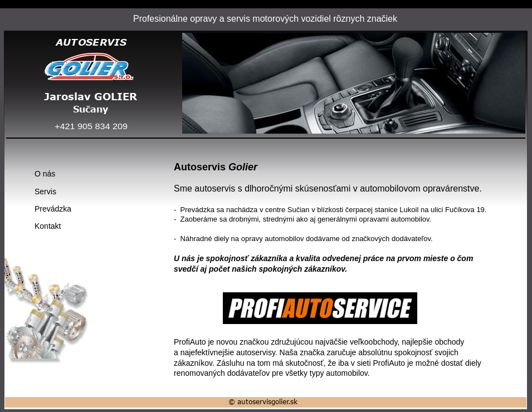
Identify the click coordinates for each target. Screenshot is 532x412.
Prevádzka (53, 209)
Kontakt (48, 226)
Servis (45, 192)
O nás (45, 174)
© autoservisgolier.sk (263, 401)
